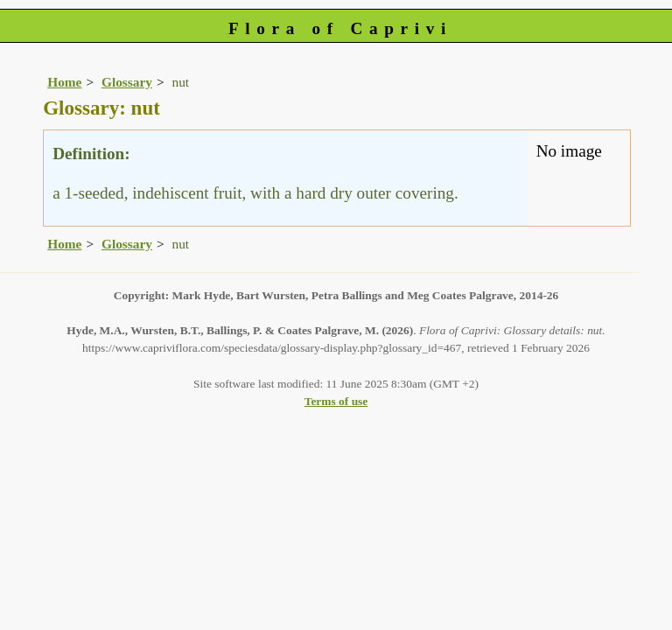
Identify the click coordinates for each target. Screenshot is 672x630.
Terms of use (336, 401)
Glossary (127, 82)
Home (64, 82)
